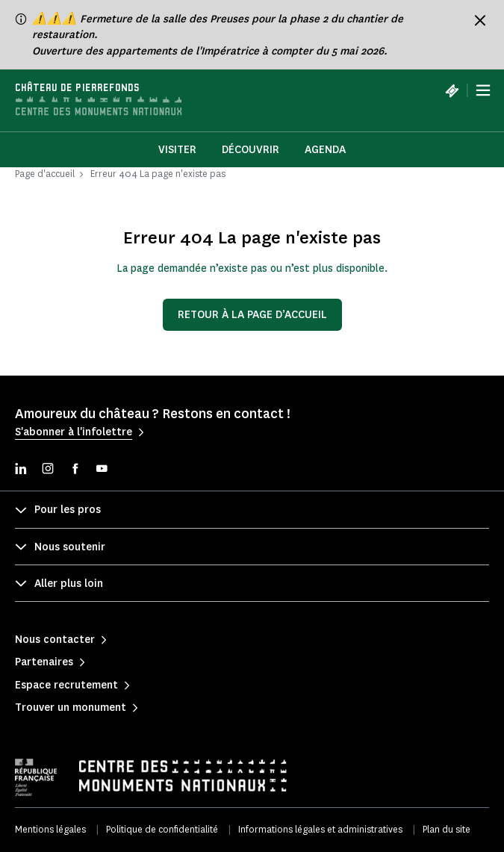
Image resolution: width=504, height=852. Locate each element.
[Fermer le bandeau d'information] (480, 20)
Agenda (325, 150)
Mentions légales (50, 829)
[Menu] (483, 90)
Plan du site (447, 829)
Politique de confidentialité (162, 829)
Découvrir (251, 150)
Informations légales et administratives (320, 829)
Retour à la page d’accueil (252, 315)
